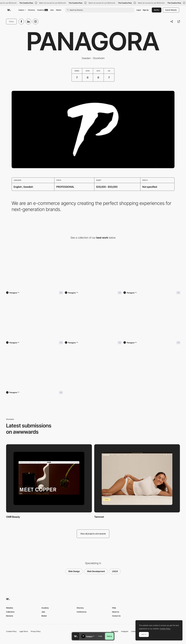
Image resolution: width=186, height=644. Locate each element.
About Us (116, 612)
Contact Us (116, 616)
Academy (43, 10)
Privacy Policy (36, 631)
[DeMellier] (152, 318)
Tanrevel (99, 517)
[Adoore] (93, 318)
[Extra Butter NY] (34, 368)
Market (59, 10)
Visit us (109, 636)
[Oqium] (152, 268)
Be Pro (157, 10)
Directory (31, 10)
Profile (100, 636)
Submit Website (171, 10)
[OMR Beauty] (34, 268)
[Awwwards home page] (76, 636)
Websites (10, 608)
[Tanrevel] (93, 268)
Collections (10, 612)
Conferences (82, 612)
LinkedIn (134, 631)
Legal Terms (24, 631)
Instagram (125, 631)
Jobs (52, 10)
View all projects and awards (93, 534)
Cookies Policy (11, 631)
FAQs (114, 608)
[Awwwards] (9, 10)
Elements (10, 616)
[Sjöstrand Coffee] (34, 318)
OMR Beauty (13, 517)
